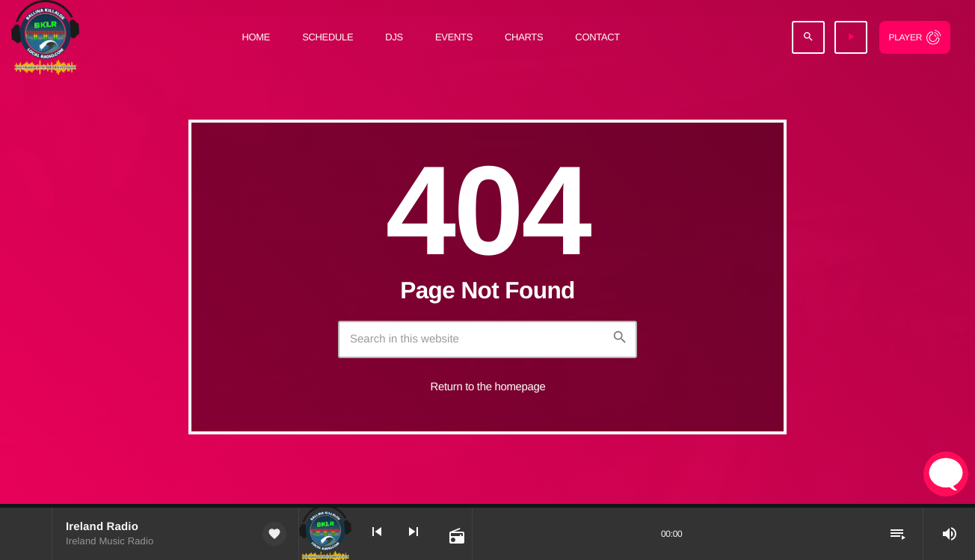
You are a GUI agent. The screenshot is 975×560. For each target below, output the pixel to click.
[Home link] (45, 37)
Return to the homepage (488, 387)
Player (905, 37)
